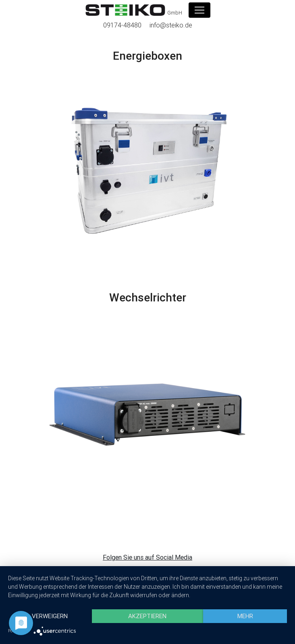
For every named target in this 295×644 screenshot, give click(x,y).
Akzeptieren (147, 616)
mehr (245, 616)
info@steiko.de (171, 25)
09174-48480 (122, 25)
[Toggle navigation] (199, 10)
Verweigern (50, 616)
